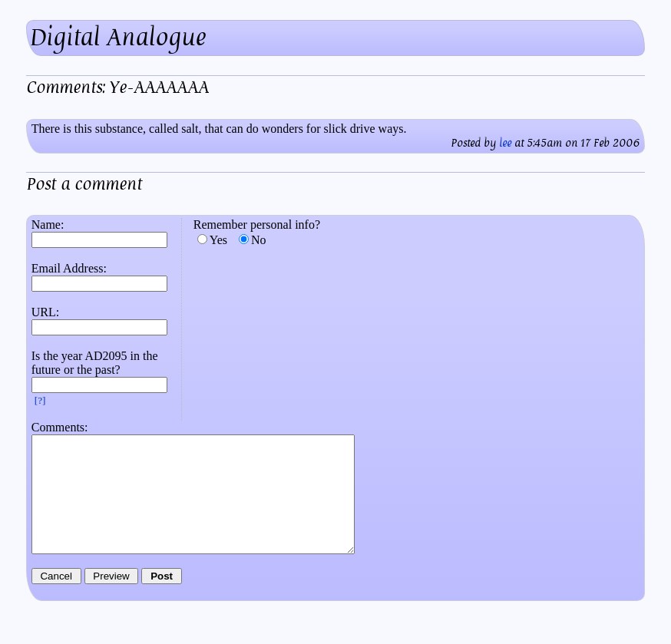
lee (505, 143)
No (259, 240)
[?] (40, 400)
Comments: (60, 427)
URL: (45, 312)
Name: (48, 225)
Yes (218, 240)
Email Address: (69, 268)
